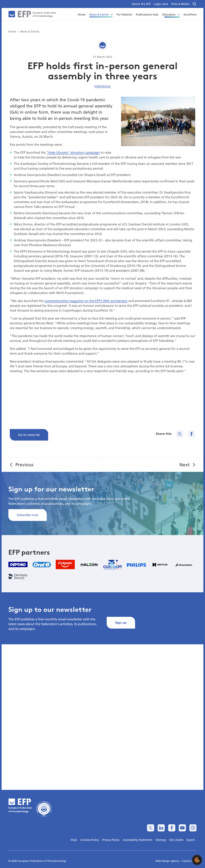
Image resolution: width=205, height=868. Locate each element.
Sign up (121, 622)
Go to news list (29, 435)
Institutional (102, 86)
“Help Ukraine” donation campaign (73, 152)
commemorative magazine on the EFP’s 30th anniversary (86, 301)
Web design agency (168, 861)
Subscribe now (27, 515)
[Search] (195, 4)
